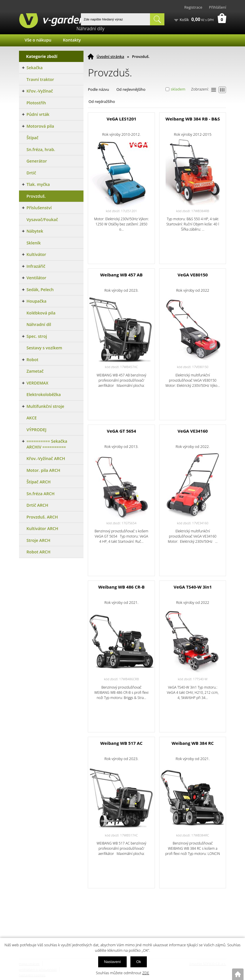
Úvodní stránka (110, 56)
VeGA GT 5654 (121, 431)
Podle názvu (98, 89)
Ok (139, 962)
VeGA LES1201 (121, 119)
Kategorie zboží (42, 56)
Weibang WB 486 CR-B (121, 587)
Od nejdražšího (102, 101)
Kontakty (72, 40)
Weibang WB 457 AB (121, 275)
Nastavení (112, 962)
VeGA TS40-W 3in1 (193, 587)
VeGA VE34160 (193, 431)
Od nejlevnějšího (131, 89)
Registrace (193, 7)
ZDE (146, 973)
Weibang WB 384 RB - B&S (193, 119)
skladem (178, 89)
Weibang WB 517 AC (121, 743)
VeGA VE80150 (193, 275)
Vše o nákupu (38, 40)
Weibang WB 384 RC (193, 743)
